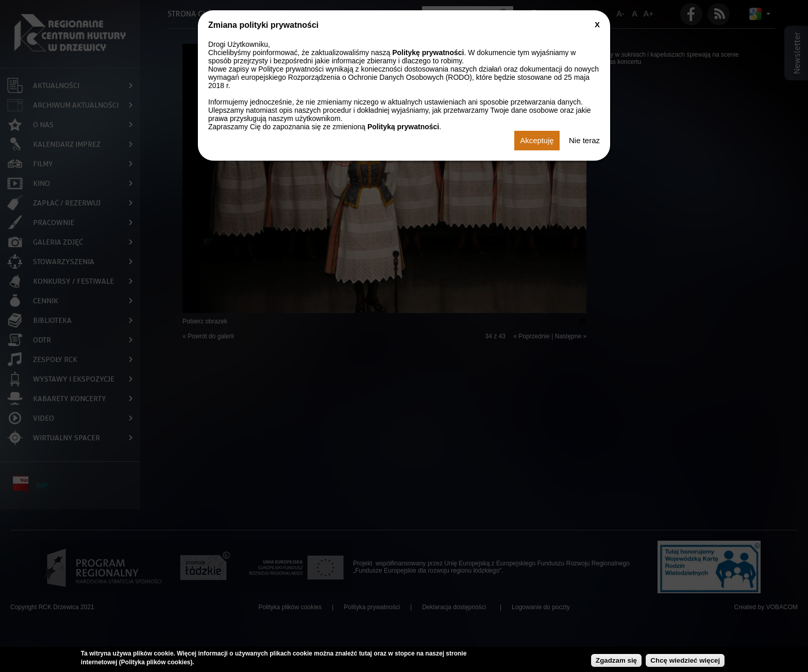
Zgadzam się (616, 660)
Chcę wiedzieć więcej (685, 660)
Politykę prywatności (428, 53)
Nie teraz (584, 141)
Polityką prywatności (403, 127)
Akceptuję (537, 141)
